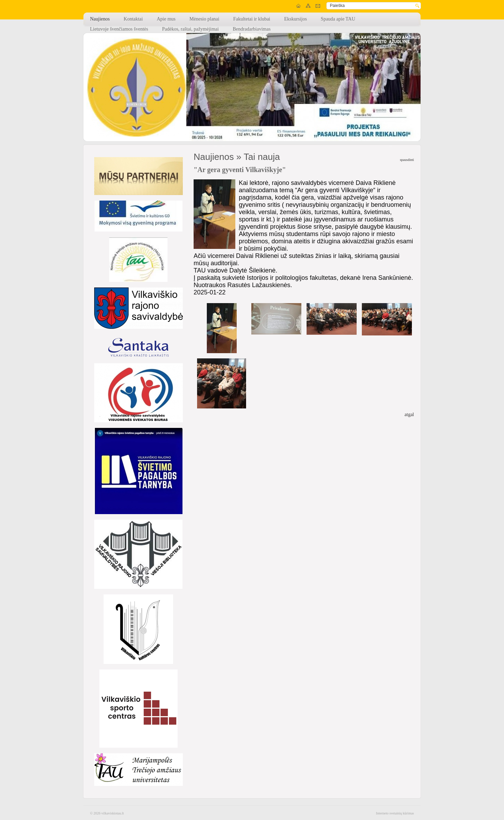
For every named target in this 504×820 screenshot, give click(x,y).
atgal (409, 415)
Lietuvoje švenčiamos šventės (119, 29)
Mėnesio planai (204, 19)
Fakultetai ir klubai (252, 19)
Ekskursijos (296, 19)
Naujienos (100, 19)
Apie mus (166, 19)
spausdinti (407, 160)
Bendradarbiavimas (251, 29)
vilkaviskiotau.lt (113, 813)
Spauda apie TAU (338, 19)
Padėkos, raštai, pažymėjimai (190, 29)
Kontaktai (133, 19)
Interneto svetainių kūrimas (395, 813)
